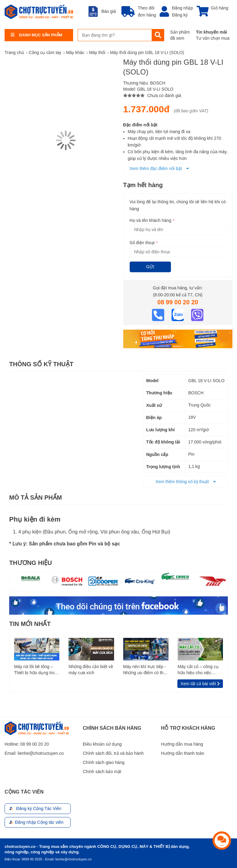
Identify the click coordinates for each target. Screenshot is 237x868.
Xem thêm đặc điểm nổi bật (159, 168)
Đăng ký (180, 15)
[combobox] (115, 35)
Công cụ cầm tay (45, 52)
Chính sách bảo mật (102, 772)
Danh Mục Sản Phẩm (41, 35)
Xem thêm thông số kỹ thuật (186, 482)
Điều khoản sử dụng (102, 744)
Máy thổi (97, 52)
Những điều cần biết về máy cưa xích (91, 670)
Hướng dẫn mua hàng (182, 744)
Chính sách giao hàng (104, 762)
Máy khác (75, 52)
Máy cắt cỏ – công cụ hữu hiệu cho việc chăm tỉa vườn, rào (198, 670)
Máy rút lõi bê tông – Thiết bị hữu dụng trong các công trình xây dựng (37, 670)
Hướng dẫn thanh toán (183, 753)
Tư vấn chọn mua (213, 38)
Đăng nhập (183, 8)
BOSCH (158, 83)
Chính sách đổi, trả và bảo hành (113, 753)
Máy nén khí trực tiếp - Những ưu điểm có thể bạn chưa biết (145, 670)
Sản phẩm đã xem (180, 35)
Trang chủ (14, 52)
